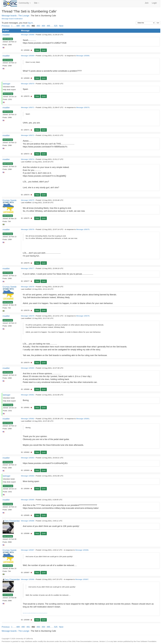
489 (18, 26)
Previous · (6, 26)
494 (43, 26)
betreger (7, 84)
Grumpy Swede (10, 200)
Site (37, 3)
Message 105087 (28, 550)
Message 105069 (28, 56)
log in (30, 23)
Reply (37, 50)
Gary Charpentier (12, 521)
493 (38, 26)
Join (147, 3)
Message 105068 (28, 35)
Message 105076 (28, 229)
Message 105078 (28, 287)
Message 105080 (28, 368)
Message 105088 (28, 579)
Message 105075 (28, 200)
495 (48, 26)
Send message (8, 39)
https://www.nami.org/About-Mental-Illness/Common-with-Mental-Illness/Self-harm (35, 613)
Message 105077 (28, 268)
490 (23, 26)
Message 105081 (28, 395)
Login (154, 3)
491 (28, 26)
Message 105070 (28, 84)
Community (25, 3)
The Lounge (24, 16)
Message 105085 (28, 500)
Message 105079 (28, 316)
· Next (61, 26)
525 (56, 26)
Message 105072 (28, 135)
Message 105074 (28, 159)
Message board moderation (12, 19)
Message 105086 (28, 521)
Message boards (9, 16)
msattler (6, 35)
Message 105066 (83, 56)
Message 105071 (28, 107)
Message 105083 (28, 458)
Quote (44, 50)
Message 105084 (28, 476)
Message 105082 (28, 419)
